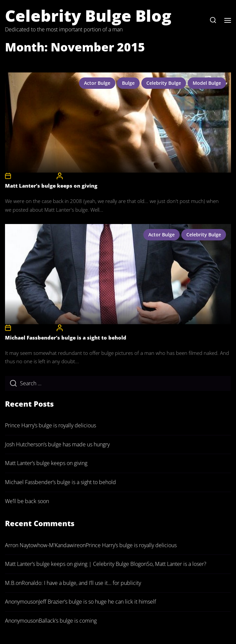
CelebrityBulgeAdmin (85, 176)
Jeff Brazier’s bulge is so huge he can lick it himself (97, 602)
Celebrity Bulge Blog (88, 16)
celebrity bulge (164, 83)
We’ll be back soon (27, 501)
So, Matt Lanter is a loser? (176, 564)
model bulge (207, 83)
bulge (128, 83)
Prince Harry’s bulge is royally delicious (50, 425)
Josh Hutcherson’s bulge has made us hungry (57, 444)
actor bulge (97, 83)
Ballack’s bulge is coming (68, 621)
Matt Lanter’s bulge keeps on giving (51, 186)
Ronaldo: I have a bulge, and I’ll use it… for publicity (81, 583)
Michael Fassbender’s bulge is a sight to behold (66, 338)
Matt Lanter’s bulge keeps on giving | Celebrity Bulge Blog (73, 564)
